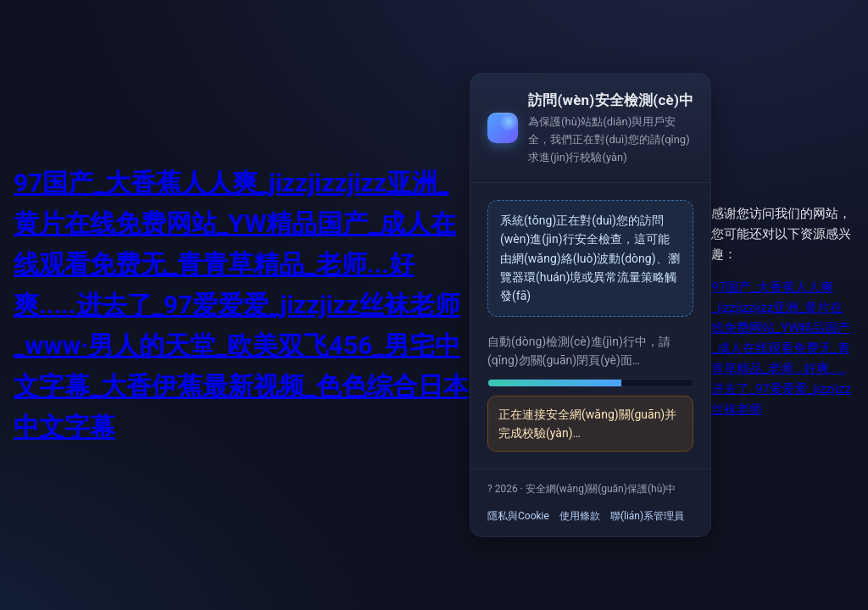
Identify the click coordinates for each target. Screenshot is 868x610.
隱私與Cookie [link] (518, 516)
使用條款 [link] (580, 516)
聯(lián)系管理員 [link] (647, 516)
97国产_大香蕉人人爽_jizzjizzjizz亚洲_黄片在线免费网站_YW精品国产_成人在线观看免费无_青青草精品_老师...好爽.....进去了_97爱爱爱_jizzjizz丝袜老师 (781, 348)
